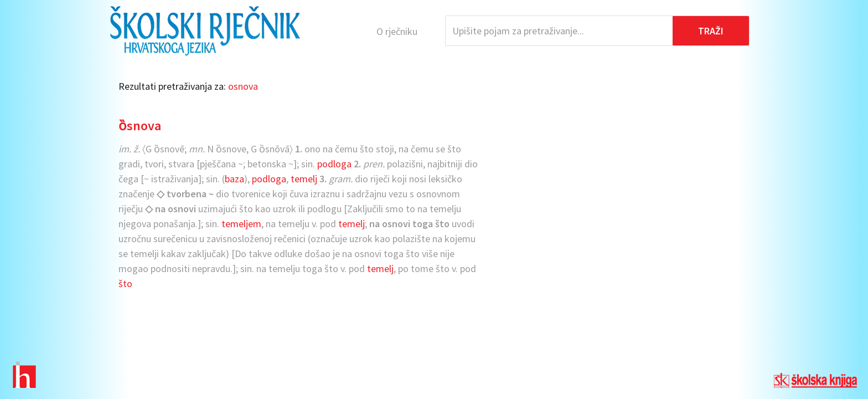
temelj (304, 179)
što (125, 283)
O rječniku (397, 31)
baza (234, 179)
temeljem (241, 224)
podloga (334, 164)
